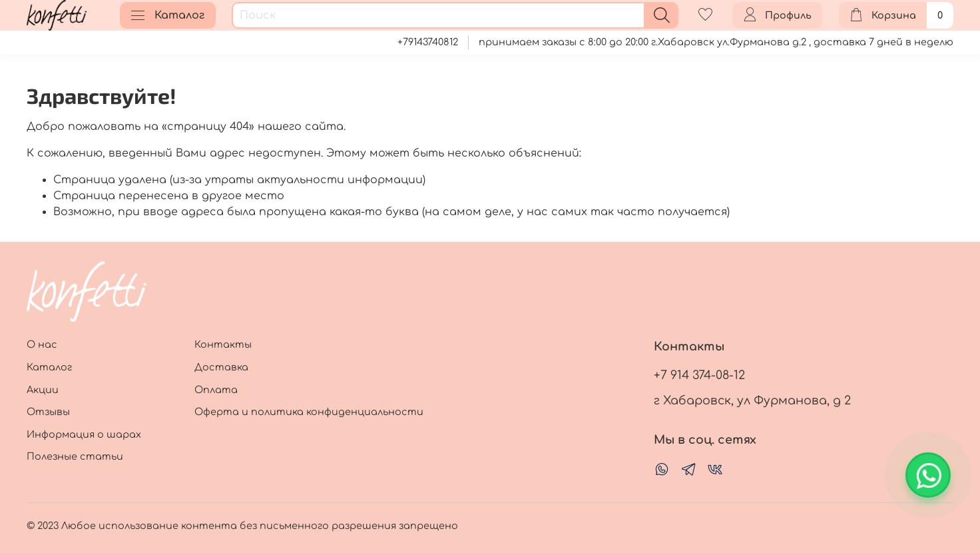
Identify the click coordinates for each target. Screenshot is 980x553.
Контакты (223, 344)
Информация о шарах (84, 434)
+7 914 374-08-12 (699, 375)
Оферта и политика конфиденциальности (309, 412)
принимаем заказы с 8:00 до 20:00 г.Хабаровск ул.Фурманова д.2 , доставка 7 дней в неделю (716, 42)
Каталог (168, 15)
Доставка (221, 367)
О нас (42, 344)
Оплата (216, 390)
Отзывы (48, 412)
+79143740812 (428, 42)
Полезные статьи (75, 456)
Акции (43, 390)
